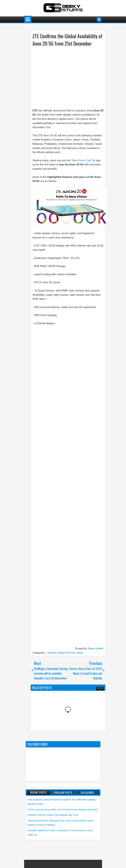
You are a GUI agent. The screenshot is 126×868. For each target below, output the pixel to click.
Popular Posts (63, 793)
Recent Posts (39, 793)
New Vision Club (82, 160)
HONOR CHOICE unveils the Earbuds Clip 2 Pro (53, 815)
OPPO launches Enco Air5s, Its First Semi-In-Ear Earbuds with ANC (63, 810)
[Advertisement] (65, 75)
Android (52, 653)
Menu (28, 19)
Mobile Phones (66, 653)
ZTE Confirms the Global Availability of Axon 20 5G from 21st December (67, 40)
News (80, 653)
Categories (87, 793)
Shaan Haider (95, 648)
